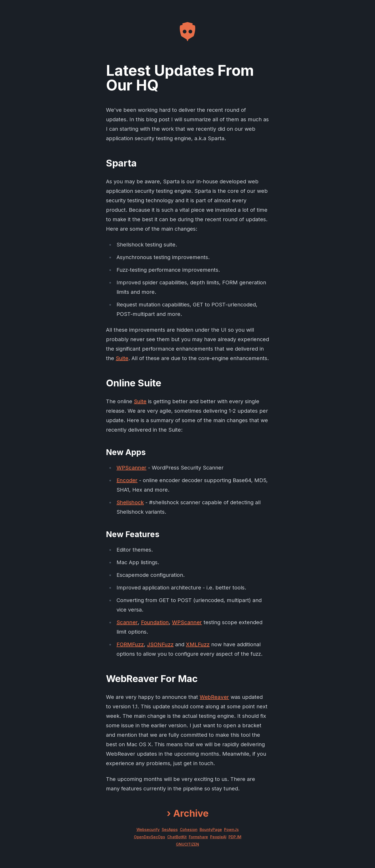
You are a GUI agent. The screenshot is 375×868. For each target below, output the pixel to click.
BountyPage (211, 829)
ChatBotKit (177, 837)
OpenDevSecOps (150, 837)
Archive (188, 813)
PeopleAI (218, 837)
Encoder (127, 480)
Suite (122, 358)
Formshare (198, 837)
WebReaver (214, 697)
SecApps (170, 829)
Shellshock (130, 502)
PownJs (231, 829)
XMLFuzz (198, 644)
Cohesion (189, 829)
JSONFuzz (160, 644)
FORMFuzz (130, 644)
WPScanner (131, 468)
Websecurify (148, 829)
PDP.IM (235, 837)
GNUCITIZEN (187, 844)
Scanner (127, 622)
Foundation (155, 622)
